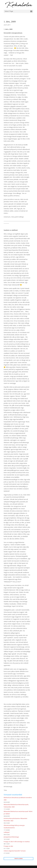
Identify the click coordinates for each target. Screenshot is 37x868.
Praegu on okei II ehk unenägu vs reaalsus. (17, 842)
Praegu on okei (8, 846)
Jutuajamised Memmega (11, 837)
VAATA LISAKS (18, 859)
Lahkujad (7, 832)
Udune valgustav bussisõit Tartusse (15, 851)
